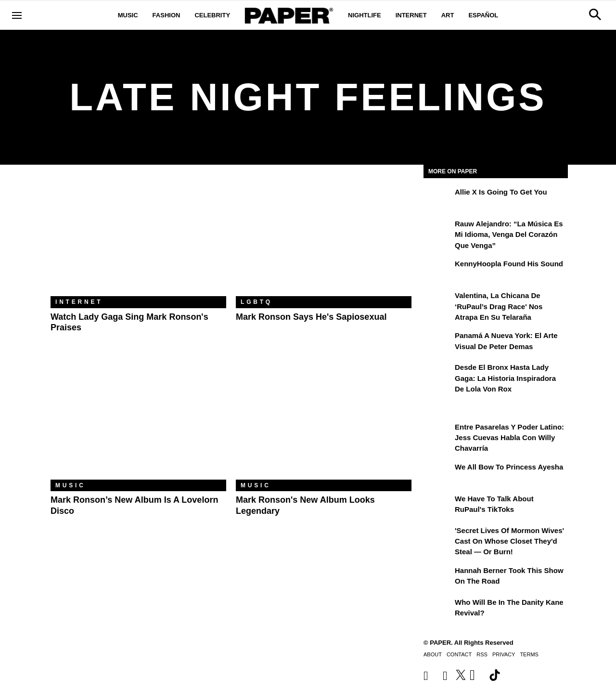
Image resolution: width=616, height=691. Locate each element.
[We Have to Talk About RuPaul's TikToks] (438, 506)
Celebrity (212, 15)
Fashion (167, 15)
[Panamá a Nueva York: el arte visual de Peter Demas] (438, 342)
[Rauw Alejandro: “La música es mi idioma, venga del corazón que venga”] (438, 231)
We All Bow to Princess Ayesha (509, 467)
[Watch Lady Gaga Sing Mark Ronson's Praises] (138, 238)
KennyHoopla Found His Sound (509, 264)
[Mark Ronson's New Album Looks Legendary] (324, 421)
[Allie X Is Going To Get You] (438, 199)
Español (483, 15)
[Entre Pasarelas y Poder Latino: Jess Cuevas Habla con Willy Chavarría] (438, 434)
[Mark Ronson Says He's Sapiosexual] (324, 238)
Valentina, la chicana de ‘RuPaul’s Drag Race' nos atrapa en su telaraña (499, 306)
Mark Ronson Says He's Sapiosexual (311, 317)
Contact (459, 654)
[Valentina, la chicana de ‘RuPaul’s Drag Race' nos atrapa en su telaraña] (438, 302)
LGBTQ (257, 302)
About (433, 654)
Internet (411, 15)
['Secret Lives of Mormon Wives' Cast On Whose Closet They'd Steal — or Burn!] (438, 537)
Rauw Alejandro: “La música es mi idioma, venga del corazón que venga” (509, 235)
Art (448, 15)
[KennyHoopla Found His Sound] (438, 271)
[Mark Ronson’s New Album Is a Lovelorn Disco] (138, 421)
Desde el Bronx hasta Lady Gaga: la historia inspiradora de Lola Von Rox (505, 378)
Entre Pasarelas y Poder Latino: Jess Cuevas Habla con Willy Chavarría (509, 438)
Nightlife (365, 15)
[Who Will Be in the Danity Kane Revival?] (438, 609)
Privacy (504, 654)
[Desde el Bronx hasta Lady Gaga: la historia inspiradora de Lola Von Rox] (438, 374)
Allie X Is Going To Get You (501, 192)
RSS (482, 654)
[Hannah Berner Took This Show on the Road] (438, 577)
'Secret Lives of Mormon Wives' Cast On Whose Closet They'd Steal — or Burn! (509, 541)
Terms (529, 654)
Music (128, 15)
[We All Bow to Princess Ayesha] (438, 474)
